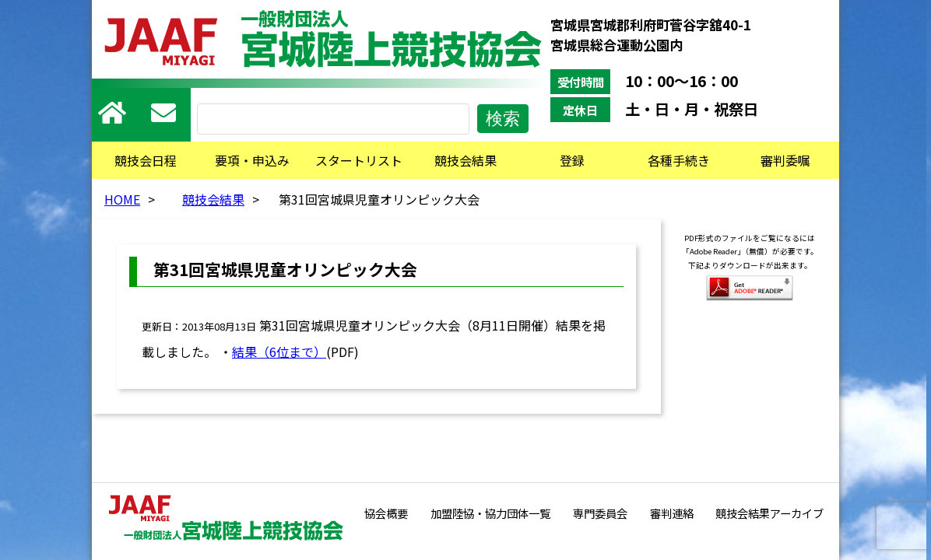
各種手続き (679, 160)
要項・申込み (252, 160)
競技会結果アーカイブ (769, 513)
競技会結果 (465, 160)
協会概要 (386, 513)
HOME (122, 199)
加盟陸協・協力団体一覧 (490, 513)
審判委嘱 (785, 160)
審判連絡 (672, 513)
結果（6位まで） (279, 352)
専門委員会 (600, 513)
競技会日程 (146, 160)
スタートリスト (359, 160)
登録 (572, 160)
